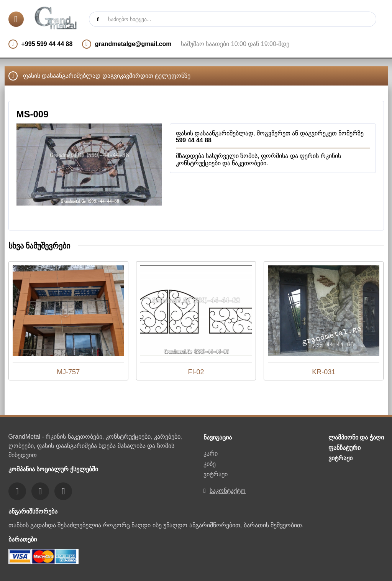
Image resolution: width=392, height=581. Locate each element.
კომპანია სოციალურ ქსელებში (53, 469)
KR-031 (324, 372)
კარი (211, 453)
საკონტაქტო (228, 491)
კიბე (210, 464)
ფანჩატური (344, 448)
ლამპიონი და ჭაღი (356, 437)
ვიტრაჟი (216, 474)
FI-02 (196, 372)
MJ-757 (68, 372)
